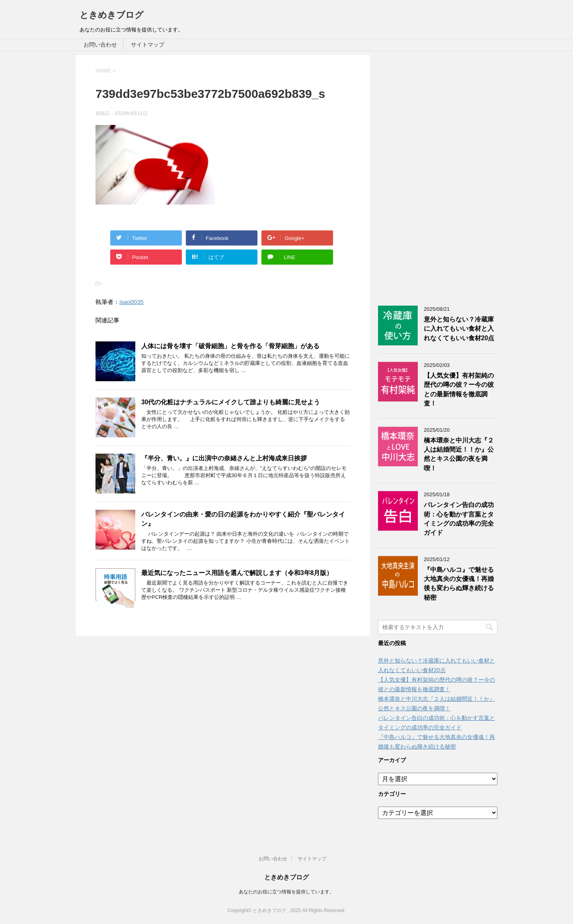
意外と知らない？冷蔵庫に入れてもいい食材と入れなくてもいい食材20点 (459, 329)
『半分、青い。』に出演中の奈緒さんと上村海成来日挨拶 (224, 458)
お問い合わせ (100, 45)
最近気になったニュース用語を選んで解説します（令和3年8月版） (237, 573)
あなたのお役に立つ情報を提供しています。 (286, 892)
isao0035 (132, 302)
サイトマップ (148, 45)
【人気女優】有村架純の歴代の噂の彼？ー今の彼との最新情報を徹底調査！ (459, 389)
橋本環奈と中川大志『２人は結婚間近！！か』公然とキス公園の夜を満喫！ (459, 454)
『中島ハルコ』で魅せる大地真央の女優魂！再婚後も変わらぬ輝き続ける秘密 (459, 584)
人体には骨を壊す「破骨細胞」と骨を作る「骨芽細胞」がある (230, 346)
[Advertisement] (438, 174)
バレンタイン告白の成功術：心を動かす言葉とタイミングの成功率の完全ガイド (459, 519)
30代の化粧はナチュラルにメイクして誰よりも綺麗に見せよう (231, 402)
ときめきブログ (112, 15)
